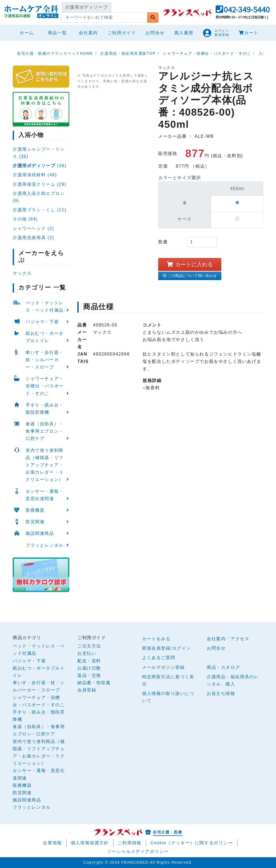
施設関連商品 (40, 533)
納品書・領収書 (94, 683)
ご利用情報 (130, 843)
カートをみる (156, 639)
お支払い (87, 653)
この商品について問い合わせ (190, 276)
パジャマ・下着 (42, 322)
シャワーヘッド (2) (33, 228)
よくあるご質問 (159, 658)
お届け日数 (89, 668)
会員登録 (87, 690)
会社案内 (88, 33)
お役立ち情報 (221, 693)
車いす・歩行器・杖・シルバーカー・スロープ (45, 360)
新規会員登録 (156, 648)
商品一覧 (57, 33)
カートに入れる (190, 264)
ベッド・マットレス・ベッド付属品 (45, 306)
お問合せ (155, 33)
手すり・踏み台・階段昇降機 (45, 409)
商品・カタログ (223, 667)
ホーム (29, 32)
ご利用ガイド (122, 33)
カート (249, 33)
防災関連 (35, 522)
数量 (163, 242)
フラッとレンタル (45, 545)
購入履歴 (184, 33)
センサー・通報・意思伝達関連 (45, 495)
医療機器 (35, 510)
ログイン (182, 648)
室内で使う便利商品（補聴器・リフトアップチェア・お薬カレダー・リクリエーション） (45, 465)
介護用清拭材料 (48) (35, 175)
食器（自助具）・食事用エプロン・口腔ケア (45, 431)
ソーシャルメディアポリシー (138, 851)
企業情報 (52, 843)
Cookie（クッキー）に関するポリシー (192, 843)
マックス (22, 273)
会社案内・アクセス (228, 639)
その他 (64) (25, 219)
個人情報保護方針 (90, 843)
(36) (39, 166)
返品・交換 (89, 675)
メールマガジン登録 (163, 667)
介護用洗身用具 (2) (33, 238)
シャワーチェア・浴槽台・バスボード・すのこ (45, 386)
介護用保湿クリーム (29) (39, 184)
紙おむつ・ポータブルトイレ (45, 337)
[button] (243, 11)
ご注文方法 (89, 646)
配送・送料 (89, 661)
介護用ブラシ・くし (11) (39, 210)
